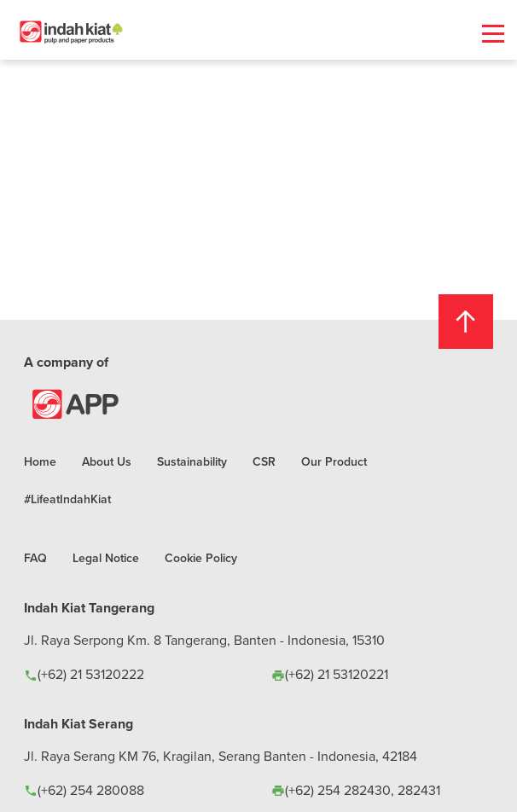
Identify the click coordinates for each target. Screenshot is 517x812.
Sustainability (192, 461)
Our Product (334, 461)
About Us (107, 461)
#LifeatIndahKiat (67, 499)
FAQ (35, 558)
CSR (264, 461)
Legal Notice (106, 558)
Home (40, 461)
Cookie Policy (201, 558)
